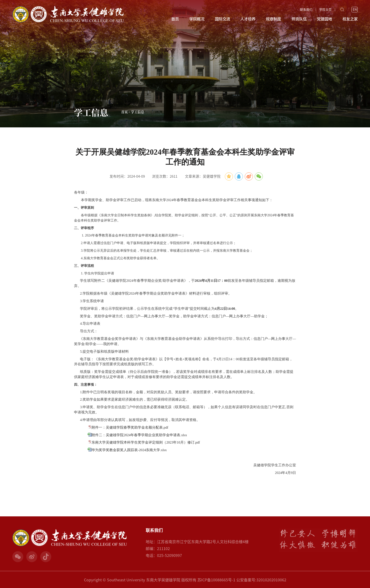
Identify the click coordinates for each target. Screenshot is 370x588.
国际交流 (222, 19)
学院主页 (325, 10)
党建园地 (324, 19)
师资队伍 (299, 19)
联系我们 (306, 10)
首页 (175, 19)
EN (355, 10)
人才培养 (248, 19)
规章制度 (273, 19)
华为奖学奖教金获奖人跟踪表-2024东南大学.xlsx (129, 450)
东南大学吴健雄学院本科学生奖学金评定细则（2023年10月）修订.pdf (146, 442)
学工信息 (138, 112)
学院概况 (197, 19)
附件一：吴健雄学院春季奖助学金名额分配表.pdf (130, 427)
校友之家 (350, 19)
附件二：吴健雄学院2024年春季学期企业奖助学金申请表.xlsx (139, 435)
